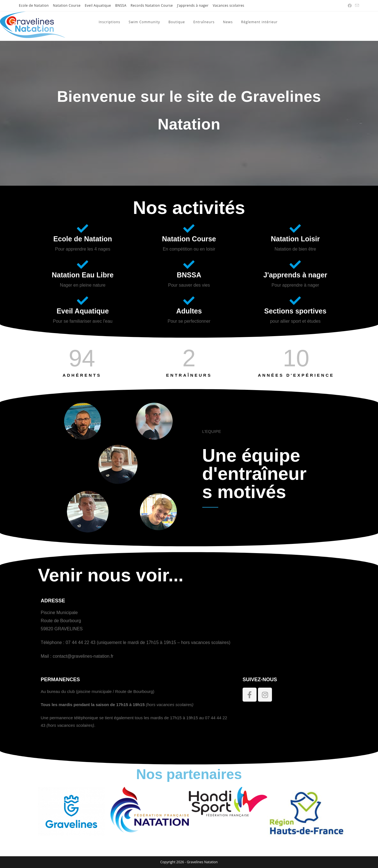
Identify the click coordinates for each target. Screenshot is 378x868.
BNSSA (121, 5)
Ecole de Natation (34, 5)
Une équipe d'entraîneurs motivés (254, 474)
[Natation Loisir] (295, 228)
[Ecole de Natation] (83, 228)
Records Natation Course (152, 5)
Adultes (189, 311)
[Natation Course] (189, 228)
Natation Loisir (295, 239)
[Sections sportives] (295, 301)
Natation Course (67, 5)
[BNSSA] (189, 265)
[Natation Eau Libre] (83, 265)
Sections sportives (295, 311)
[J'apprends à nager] (295, 265)
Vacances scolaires (228, 5)
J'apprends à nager (295, 275)
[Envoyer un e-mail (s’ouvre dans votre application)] (356, 6)
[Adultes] (189, 301)
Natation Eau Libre (83, 275)
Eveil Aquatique (98, 5)
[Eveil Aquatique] (83, 301)
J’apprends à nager (193, 5)
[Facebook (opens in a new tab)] (350, 6)
